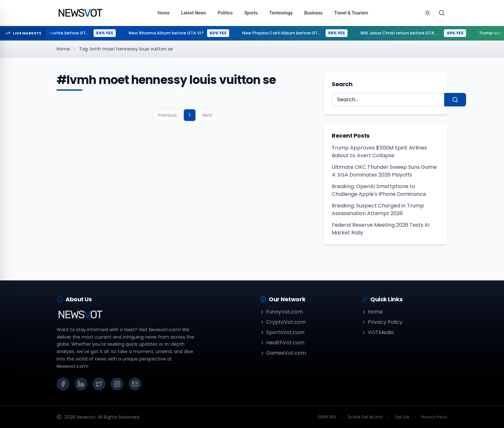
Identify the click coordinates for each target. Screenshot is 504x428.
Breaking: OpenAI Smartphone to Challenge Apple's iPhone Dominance (379, 190)
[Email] (135, 384)
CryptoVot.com (283, 322)
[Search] (442, 13)
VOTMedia (378, 332)
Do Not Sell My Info (365, 417)
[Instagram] (117, 384)
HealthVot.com (282, 343)
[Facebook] (63, 384)
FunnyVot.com (281, 312)
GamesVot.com (283, 353)
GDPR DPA (327, 417)
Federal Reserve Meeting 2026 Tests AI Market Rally (381, 229)
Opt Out (402, 417)
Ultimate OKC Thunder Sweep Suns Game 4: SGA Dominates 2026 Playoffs (384, 171)
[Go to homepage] (80, 13)
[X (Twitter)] (99, 384)
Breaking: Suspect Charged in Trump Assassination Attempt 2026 (378, 209)
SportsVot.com (282, 332)
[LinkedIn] (81, 384)
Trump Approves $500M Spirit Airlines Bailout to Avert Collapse (379, 152)
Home (63, 49)
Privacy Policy (382, 322)
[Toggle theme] (428, 13)
